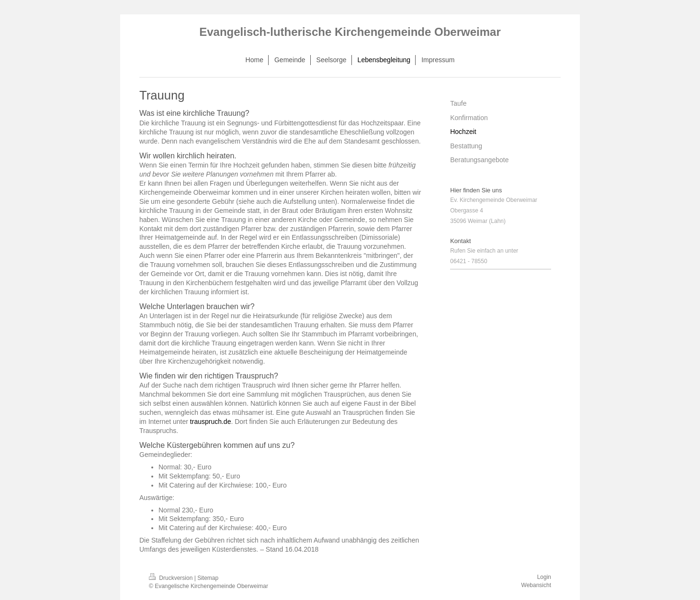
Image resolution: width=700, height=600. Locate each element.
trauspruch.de (211, 422)
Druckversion (172, 578)
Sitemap (208, 578)
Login (544, 577)
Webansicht (536, 585)
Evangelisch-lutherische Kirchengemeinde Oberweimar (350, 32)
